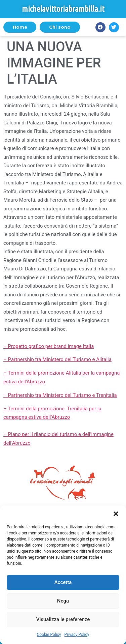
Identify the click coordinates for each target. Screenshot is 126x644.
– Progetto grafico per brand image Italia (49, 346)
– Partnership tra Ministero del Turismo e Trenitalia (60, 395)
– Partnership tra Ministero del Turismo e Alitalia (57, 359)
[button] (116, 514)
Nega (63, 601)
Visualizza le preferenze (63, 619)
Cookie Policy (49, 635)
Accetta (63, 582)
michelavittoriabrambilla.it (63, 9)
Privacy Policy (77, 635)
